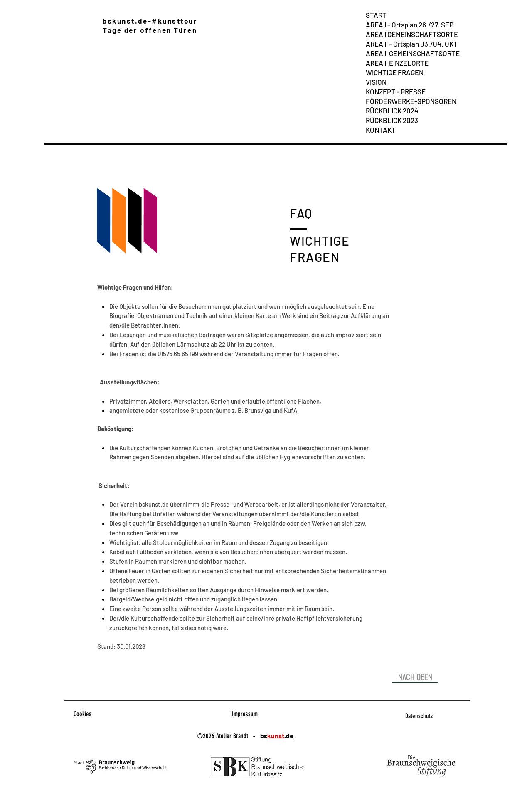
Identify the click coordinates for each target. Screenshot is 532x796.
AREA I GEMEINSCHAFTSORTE (412, 34)
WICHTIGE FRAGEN (395, 72)
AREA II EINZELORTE (397, 63)
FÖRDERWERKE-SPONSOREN (411, 101)
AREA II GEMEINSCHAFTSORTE (413, 53)
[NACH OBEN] (415, 676)
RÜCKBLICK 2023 (392, 120)
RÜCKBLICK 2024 (392, 111)
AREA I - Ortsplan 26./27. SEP (410, 25)
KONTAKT (381, 130)
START (376, 15)
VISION (376, 82)
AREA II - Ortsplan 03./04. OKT (412, 44)
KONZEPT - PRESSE (396, 91)
